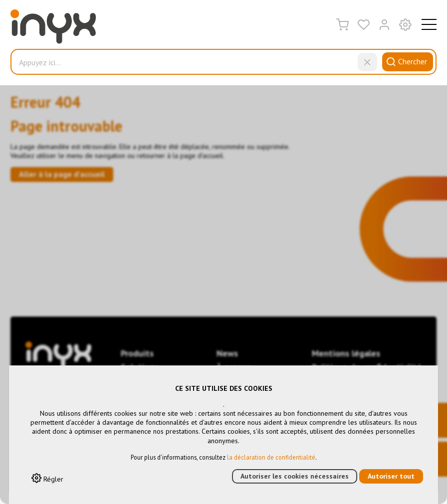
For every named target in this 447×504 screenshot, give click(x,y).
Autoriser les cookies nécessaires (295, 476)
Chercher (405, 61)
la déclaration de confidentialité (271, 457)
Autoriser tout (391, 476)
